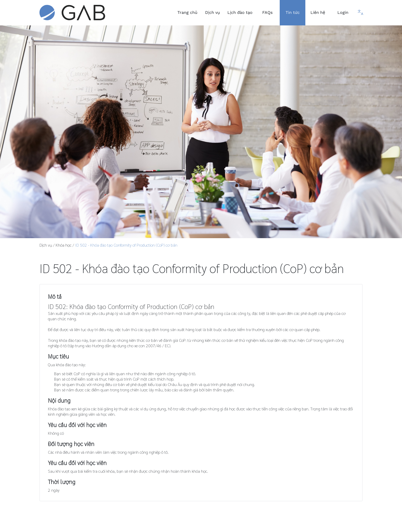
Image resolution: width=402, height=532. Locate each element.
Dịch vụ (46, 245)
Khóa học (64, 245)
